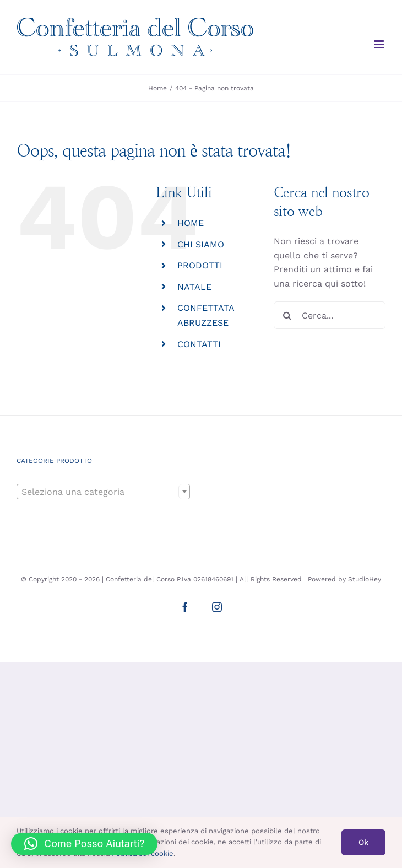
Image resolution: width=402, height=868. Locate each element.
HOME (191, 223)
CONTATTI (199, 344)
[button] (84, 844)
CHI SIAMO (201, 244)
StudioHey (365, 579)
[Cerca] (287, 315)
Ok (363, 842)
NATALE (194, 287)
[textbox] (103, 492)
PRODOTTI (200, 265)
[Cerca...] (330, 315)
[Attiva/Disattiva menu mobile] (380, 44)
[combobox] (103, 492)
